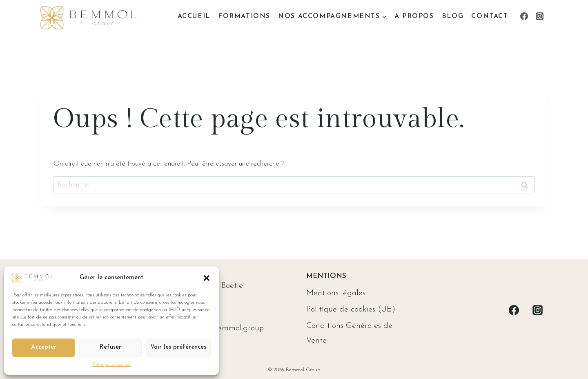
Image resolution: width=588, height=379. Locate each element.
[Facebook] (524, 16)
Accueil (194, 16)
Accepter (44, 347)
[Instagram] (540, 16)
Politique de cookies (111, 365)
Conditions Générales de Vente (349, 333)
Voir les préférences (178, 347)
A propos (414, 16)
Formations (244, 16)
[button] (207, 278)
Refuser (110, 347)
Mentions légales (336, 293)
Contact (490, 16)
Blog (453, 16)
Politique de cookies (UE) (351, 309)
